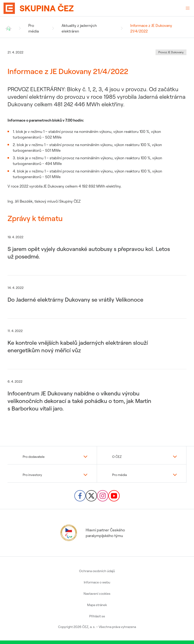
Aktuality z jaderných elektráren (79, 28)
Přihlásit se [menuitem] (97, 616)
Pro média (34, 28)
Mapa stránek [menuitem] (97, 605)
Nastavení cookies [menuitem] (97, 594)
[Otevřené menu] (188, 8)
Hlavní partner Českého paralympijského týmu (92, 533)
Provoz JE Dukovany (171, 52)
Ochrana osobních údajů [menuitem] (97, 571)
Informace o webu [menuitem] (97, 582)
